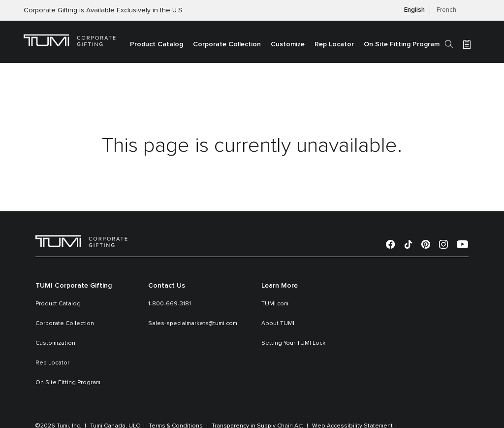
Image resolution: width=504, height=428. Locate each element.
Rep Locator (52, 363)
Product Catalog (58, 304)
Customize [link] (288, 44)
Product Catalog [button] (157, 44)
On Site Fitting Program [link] (402, 44)
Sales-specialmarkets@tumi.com (193, 324)
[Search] (449, 44)
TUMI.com (275, 304)
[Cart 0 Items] (467, 44)
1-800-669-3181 (170, 304)
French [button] (446, 10)
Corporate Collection (65, 324)
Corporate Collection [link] (227, 44)
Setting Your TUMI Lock (293, 343)
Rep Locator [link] (334, 44)
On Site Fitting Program (68, 383)
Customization (55, 343)
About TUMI (278, 324)
